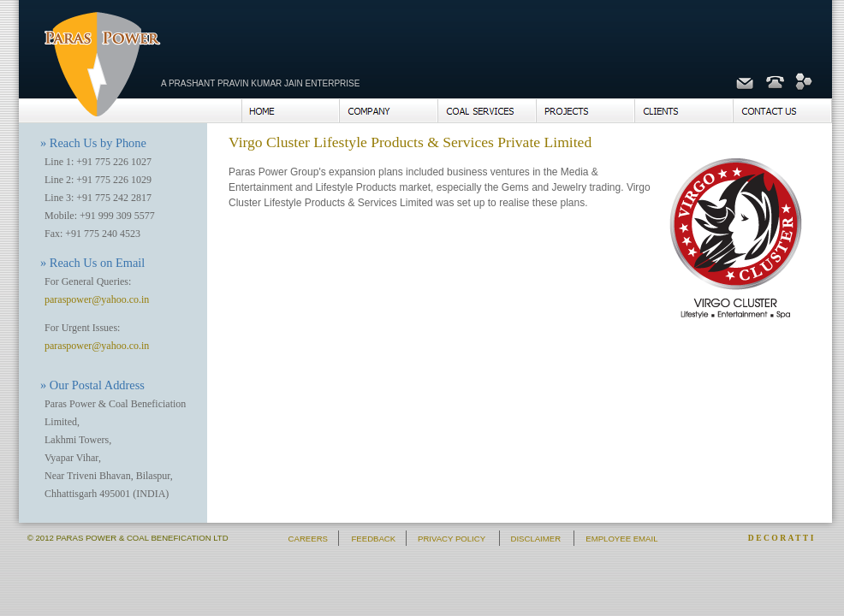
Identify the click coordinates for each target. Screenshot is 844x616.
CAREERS (308, 539)
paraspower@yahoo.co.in (97, 299)
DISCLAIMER (535, 539)
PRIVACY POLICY (452, 539)
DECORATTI (782, 538)
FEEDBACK (373, 539)
